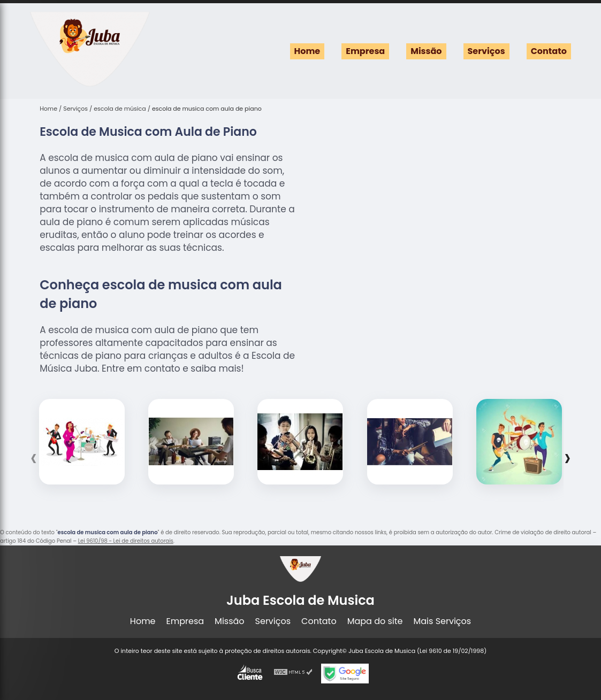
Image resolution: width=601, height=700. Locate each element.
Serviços (486, 51)
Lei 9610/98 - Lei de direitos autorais (126, 541)
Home (307, 51)
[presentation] (33, 458)
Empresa (365, 51)
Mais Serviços (443, 621)
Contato (549, 51)
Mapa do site (375, 621)
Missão (426, 51)
